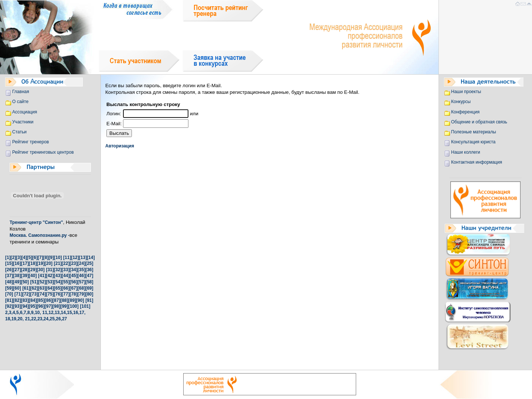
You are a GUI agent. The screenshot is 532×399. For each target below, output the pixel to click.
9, (33, 313)
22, (34, 319)
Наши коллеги (466, 152)
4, (14, 313)
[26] (9, 270)
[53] (50, 282)
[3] (19, 258)
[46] (81, 276)
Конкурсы (461, 102)
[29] (33, 270)
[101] (85, 306)
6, (22, 313)
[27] (17, 270)
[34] (73, 270)
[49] (17, 282)
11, (46, 313)
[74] (42, 294)
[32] (58, 270)
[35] (81, 270)
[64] (50, 288)
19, (15, 319)
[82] (17, 300)
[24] (81, 263)
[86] (49, 300)
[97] (49, 306)
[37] (9, 276)
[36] (89, 270)
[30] (40, 270)
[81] (9, 300)
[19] (40, 263)
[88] (64, 300)
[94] (25, 306)
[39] (25, 276)
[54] (58, 282)
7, (25, 313)
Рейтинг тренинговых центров (43, 152)
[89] (72, 300)
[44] (66, 276)
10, (38, 313)
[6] (35, 258)
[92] (9, 306)
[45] (73, 276)
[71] (18, 294)
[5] (30, 258)
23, (40, 319)
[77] (66, 294)
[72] (26, 294)
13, (58, 313)
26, (59, 319)
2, (7, 313)
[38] (17, 276)
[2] (13, 258)
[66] (66, 288)
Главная (21, 92)
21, (28, 319)
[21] (58, 263)
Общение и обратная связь (479, 122)
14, (64, 313)
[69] (89, 288)
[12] (75, 258)
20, (21, 319)
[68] (81, 288)
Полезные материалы (474, 132)
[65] (58, 288)
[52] (42, 282)
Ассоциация (25, 112)
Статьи (19, 132)
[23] (73, 263)
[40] (33, 276)
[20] (49, 263)
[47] (89, 276)
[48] (9, 282)
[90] (80, 300)
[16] (17, 263)
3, (11, 313)
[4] (24, 258)
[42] (50, 276)
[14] (91, 258)
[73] (34, 294)
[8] (46, 258)
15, (70, 313)
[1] (8, 258)
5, (18, 313)
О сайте (20, 102)
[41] (42, 276)
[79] (81, 294)
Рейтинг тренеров (30, 142)
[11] (67, 258)
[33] (66, 270)
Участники (23, 122)
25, (53, 319)
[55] (66, 282)
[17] (25, 263)
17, (83, 313)
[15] (9, 263)
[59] (9, 288)
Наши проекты (466, 92)
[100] (74, 306)
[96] (40, 306)
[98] (56, 306)
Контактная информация (477, 162)
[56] (73, 282)
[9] (51, 258)
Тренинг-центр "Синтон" (36, 222)
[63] (42, 288)
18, (8, 319)
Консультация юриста (473, 142)
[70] (9, 294)
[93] (17, 306)
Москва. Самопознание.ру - (40, 235)
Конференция (465, 112)
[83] (25, 300)
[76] (58, 294)
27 (64, 319)
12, (52, 313)
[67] (73, 288)
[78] (73, 294)
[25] (89, 263)
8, (29, 313)
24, (47, 319)
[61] (26, 288)
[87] (56, 300)
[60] (17, 288)
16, (76, 313)
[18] (33, 263)
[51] (34, 282)
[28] (25, 270)
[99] (64, 306)
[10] (58, 258)
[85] (40, 300)
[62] (34, 288)
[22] (66, 263)
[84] (33, 300)
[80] (89, 294)
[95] (33, 306)
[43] (58, 276)
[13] (83, 258)
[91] (89, 300)
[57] (81, 282)
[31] (50, 270)
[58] (89, 282)
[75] (50, 294)
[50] (25, 282)
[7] (40, 258)
